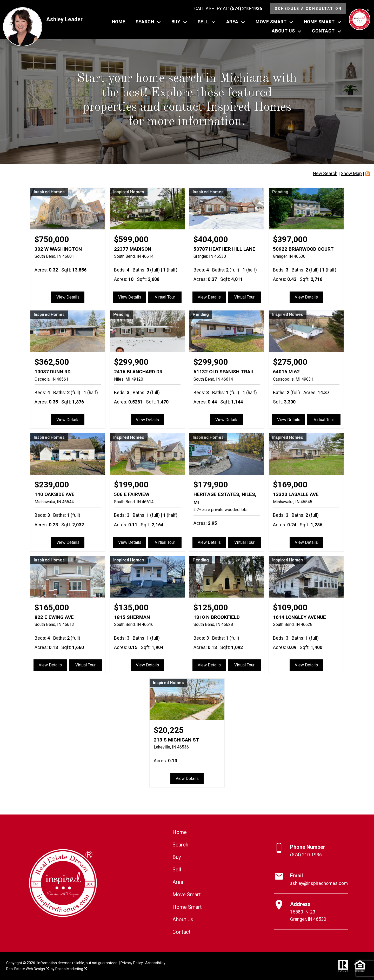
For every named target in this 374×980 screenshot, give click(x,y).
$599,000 (131, 239)
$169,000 (290, 485)
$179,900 (211, 485)
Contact (182, 932)
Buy (177, 857)
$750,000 (52, 239)
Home (119, 22)
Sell (177, 870)
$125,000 (211, 608)
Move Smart (187, 895)
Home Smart (187, 907)
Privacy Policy (132, 963)
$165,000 (52, 608)
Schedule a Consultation (308, 9)
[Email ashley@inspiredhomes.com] (311, 879)
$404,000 (211, 239)
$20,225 (169, 730)
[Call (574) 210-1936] (228, 9)
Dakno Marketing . (72, 969)
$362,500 (52, 362)
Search (180, 845)
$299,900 (131, 362)
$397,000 (290, 239)
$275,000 (290, 362)
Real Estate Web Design (28, 969)
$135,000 (131, 608)
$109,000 (290, 608)
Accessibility (155, 963)
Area (178, 882)
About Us (183, 919)
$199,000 (131, 485)
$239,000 (52, 485)
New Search (325, 174)
